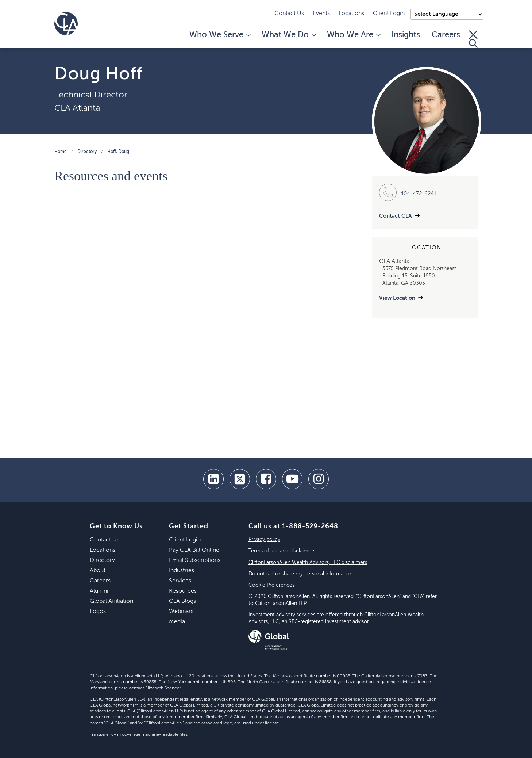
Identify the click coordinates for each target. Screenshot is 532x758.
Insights (406, 35)
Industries (182, 571)
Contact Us (289, 14)
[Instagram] (319, 479)
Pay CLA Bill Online (194, 550)
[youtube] (292, 479)
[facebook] (266, 479)
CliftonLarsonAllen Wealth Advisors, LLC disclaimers (308, 563)
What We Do (288, 35)
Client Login (389, 14)
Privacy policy (264, 540)
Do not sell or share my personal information (300, 574)
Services (180, 581)
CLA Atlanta (77, 108)
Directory (87, 152)
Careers (446, 35)
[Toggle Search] (473, 39)
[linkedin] (213, 479)
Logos (98, 612)
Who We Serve (220, 35)
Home (61, 152)
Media (177, 622)
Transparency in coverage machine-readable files (139, 735)
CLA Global (263, 700)
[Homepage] (66, 24)
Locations (351, 14)
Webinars (181, 612)
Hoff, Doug (118, 152)
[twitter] (240, 479)
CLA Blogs (182, 601)
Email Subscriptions (195, 560)
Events (321, 14)
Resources (183, 591)
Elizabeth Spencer (163, 688)
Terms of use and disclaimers (282, 551)
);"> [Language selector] (447, 14)
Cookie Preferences (271, 585)
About (98, 571)
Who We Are (353, 35)
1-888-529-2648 (310, 527)
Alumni (99, 591)
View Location (397, 298)
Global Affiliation (111, 601)
